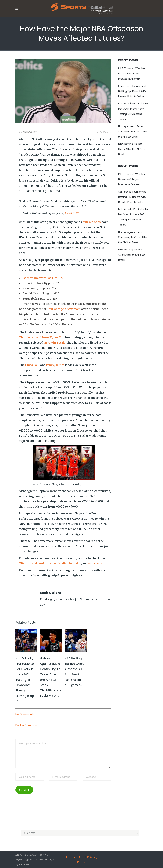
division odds (72, 563)
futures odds (92, 222)
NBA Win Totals (55, 343)
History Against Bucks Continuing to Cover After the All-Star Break (133, 132)
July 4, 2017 (72, 213)
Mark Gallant (30, 132)
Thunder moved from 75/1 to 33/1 (41, 337)
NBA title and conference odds (40, 563)
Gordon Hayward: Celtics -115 (43, 278)
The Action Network (42, 860)
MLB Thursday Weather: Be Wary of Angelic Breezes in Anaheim (132, 74)
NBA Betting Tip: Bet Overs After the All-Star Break (132, 149)
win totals (95, 563)
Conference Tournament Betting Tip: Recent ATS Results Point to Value (132, 91)
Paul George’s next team (64, 309)
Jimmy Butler (55, 365)
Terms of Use (75, 857)
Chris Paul (32, 365)
